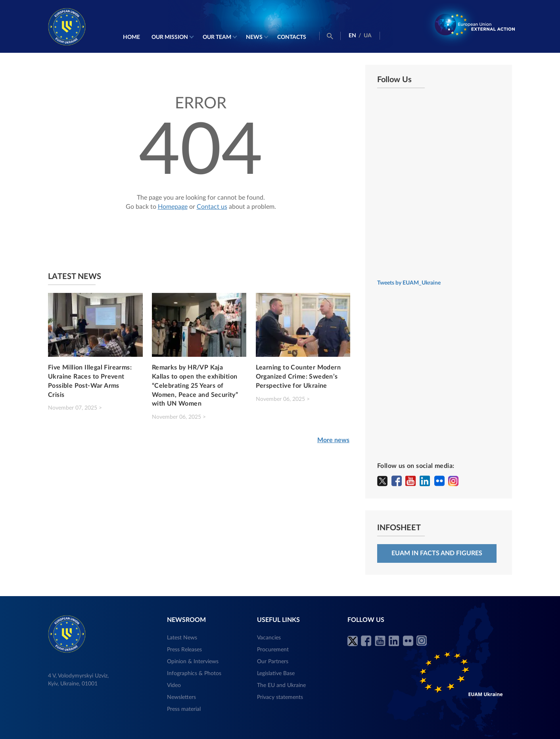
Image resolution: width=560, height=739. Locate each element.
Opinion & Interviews (193, 662)
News (254, 37)
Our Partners (273, 662)
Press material (184, 709)
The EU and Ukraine (281, 685)
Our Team (217, 37)
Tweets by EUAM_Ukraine (409, 283)
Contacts (292, 37)
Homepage (173, 207)
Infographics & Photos (194, 674)
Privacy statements (280, 697)
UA (368, 36)
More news (333, 440)
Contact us (212, 207)
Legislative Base (276, 674)
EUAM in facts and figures (437, 553)
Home (131, 37)
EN (352, 36)
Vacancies (269, 638)
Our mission (170, 37)
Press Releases (184, 650)
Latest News (182, 638)
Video (174, 685)
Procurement (273, 650)
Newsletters (181, 697)
